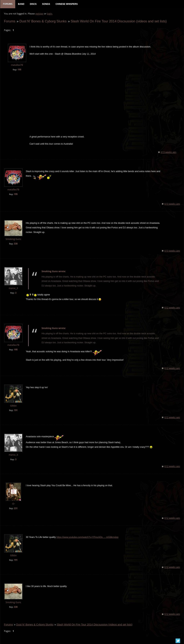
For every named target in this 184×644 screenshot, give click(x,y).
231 (16, 509)
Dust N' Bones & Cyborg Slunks (43, 21)
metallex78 (17, 65)
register (39, 14)
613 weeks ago (169, 152)
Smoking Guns (13, 239)
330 (16, 244)
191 (16, 410)
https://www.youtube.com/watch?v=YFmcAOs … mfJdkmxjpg (87, 538)
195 (19, 70)
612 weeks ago (172, 308)
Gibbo (13, 406)
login (49, 14)
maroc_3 (13, 288)
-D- (13, 504)
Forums (10, 21)
